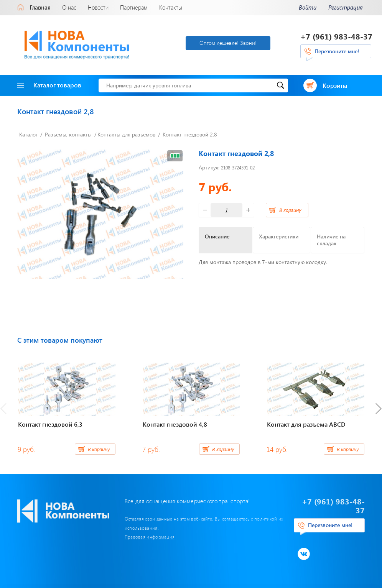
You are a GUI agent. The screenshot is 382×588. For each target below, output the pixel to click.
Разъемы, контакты (68, 134)
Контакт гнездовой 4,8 (175, 424)
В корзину (290, 210)
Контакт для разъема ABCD (306, 424)
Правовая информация (150, 537)
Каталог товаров (49, 85)
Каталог (28, 134)
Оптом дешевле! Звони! (228, 43)
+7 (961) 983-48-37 (336, 36)
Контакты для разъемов (126, 134)
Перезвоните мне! (337, 51)
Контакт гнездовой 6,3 (50, 424)
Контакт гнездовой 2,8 (190, 134)
